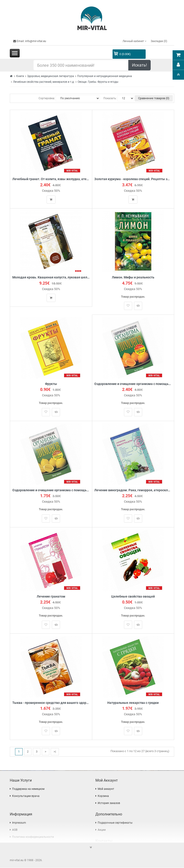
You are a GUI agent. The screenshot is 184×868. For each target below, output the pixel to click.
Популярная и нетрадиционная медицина (105, 76)
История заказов (109, 803)
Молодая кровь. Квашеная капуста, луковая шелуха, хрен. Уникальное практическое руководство (51, 278)
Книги (20, 76)
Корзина (103, 796)
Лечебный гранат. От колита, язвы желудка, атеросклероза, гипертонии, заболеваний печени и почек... (51, 179)
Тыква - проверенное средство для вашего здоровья (51, 703)
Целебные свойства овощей (133, 597)
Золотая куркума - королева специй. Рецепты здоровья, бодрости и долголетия (133, 179)
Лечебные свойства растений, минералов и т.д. (44, 82)
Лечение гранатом (51, 597)
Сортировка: (47, 98)
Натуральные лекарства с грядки (133, 703)
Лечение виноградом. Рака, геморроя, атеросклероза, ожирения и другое (133, 490)
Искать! (139, 65)
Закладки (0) (159, 41)
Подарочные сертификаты (115, 823)
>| (55, 752)
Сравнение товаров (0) (154, 98)
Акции (102, 830)
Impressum (19, 823)
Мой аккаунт (106, 789)
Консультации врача (26, 796)
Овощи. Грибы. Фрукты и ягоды (98, 82)
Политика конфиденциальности (33, 837)
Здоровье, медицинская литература (51, 76)
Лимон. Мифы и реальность (133, 278)
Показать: (110, 98)
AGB (15, 830)
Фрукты (51, 384)
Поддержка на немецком (28, 789)
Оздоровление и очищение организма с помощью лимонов (133, 384)
